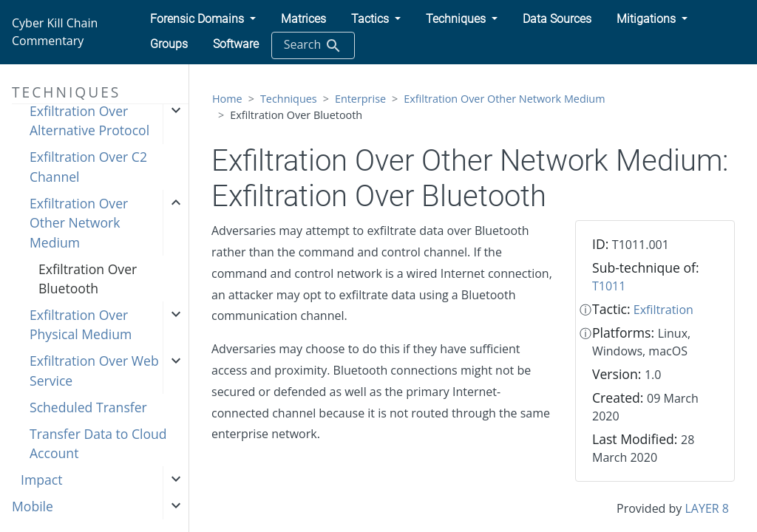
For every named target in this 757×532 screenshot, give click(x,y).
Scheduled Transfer (88, 407)
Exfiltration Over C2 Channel (88, 166)
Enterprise (360, 99)
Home (227, 99)
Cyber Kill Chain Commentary (55, 32)
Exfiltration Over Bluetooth (88, 279)
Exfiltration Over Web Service (94, 370)
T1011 (609, 286)
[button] (203, 19)
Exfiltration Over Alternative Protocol (89, 120)
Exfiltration (663, 310)
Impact (41, 480)
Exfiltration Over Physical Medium (81, 324)
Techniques (289, 99)
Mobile (33, 506)
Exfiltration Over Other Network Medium (79, 223)
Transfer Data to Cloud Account (98, 443)
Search (313, 45)
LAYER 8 (707, 508)
